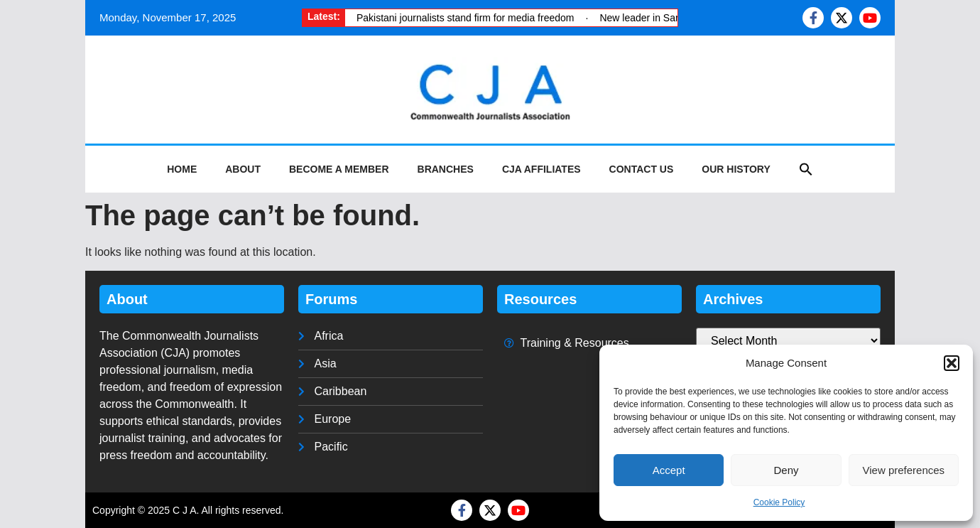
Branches (446, 169)
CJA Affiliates (541, 169)
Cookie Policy (779, 502)
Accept (669, 470)
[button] (952, 363)
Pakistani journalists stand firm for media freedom (466, 18)
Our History (736, 169)
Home (182, 169)
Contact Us (642, 169)
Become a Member (339, 169)
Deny (786, 470)
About (243, 169)
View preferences (904, 470)
